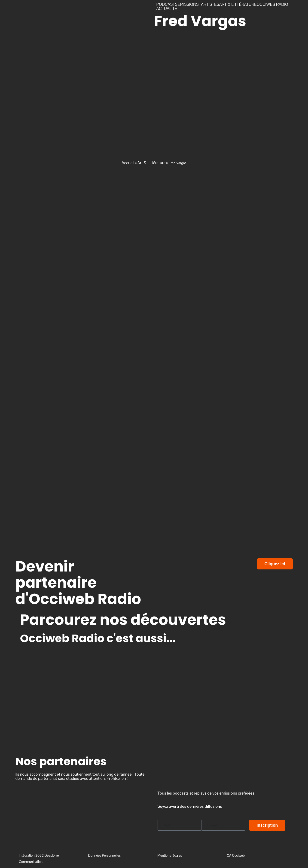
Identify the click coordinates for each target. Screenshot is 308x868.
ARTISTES (210, 4)
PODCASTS (167, 4)
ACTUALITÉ (167, 9)
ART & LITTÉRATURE (238, 4)
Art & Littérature (151, 163)
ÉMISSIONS (188, 4)
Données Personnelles (105, 855)
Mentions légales (170, 855)
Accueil (128, 163)
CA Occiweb (236, 855)
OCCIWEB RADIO (272, 4)
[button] (189, 4)
